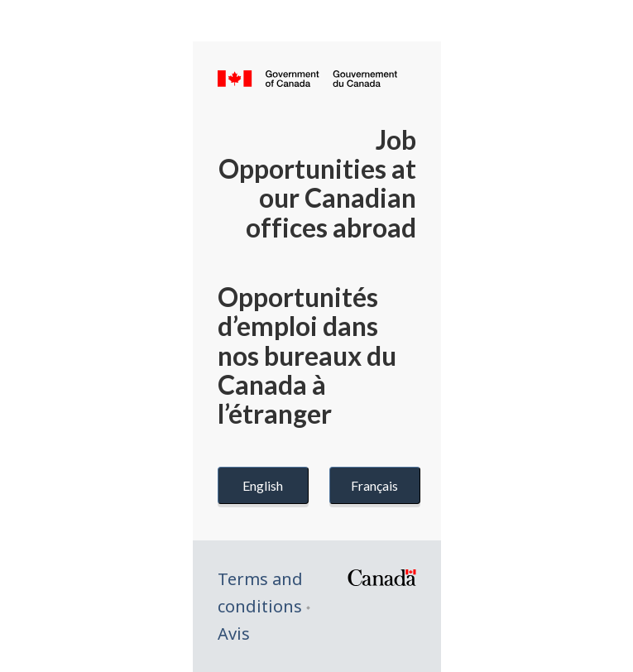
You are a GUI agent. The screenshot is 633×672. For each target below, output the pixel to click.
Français (374, 485)
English (263, 485)
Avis (234, 634)
